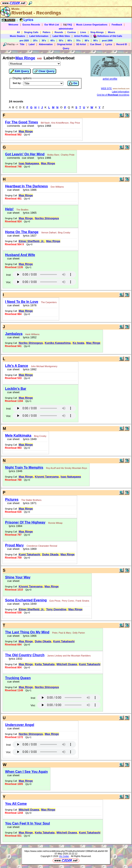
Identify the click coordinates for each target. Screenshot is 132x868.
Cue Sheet (96, 44)
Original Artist (65, 44)
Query (66, 48)
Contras (72, 32)
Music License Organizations (92, 25)
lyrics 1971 (29, 503)
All (18, 32)
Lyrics (109, 44)
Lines (83, 32)
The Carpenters (49, 302)
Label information (121, 92)
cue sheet (28, 126)
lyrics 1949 (29, 439)
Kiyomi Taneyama (47, 477)
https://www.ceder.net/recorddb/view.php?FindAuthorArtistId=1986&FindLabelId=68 (66, 851)
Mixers (112, 32)
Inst (8, 275)
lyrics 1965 (29, 213)
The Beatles (22, 210)
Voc (8, 282)
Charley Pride (68, 155)
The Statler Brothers (31, 500)
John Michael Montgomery (44, 366)
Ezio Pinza (55, 601)
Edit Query (20, 71)
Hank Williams (32, 334)
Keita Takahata (45, 664)
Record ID (122, 44)
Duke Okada (50, 554)
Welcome (13, 25)
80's (87, 40)
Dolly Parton (79, 633)
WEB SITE (106, 88)
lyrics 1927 (29, 236)
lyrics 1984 (15, 526)
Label (32, 44)
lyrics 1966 (44, 158)
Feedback (117, 25)
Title (22, 44)
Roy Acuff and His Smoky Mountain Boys (66, 468)
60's (70, 40)
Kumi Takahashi (29, 554)
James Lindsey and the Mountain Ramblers (69, 656)
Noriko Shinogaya (47, 218)
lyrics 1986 (29, 190)
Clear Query (44, 71)
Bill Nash (45, 123)
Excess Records (31, 25)
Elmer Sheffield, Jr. (31, 241)
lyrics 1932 (15, 659)
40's (52, 40)
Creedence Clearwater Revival (42, 546)
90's (96, 40)
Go (73, 83)
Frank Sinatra (82, 601)
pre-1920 (24, 40)
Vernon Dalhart (49, 233)
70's (78, 40)
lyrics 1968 (44, 126)
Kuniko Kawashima (58, 343)
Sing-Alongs (97, 32)
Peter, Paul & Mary (62, 633)
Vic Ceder (64, 856)
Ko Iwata (79, 343)
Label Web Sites (61, 36)
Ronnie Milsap (55, 523)
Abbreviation (46, 44)
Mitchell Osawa (67, 664)
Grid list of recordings (113, 95)
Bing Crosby (64, 233)
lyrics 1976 (29, 305)
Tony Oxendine (56, 609)
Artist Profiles (82, 36)
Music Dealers (18, 36)
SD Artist (81, 44)
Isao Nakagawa (29, 163)
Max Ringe (25, 58)
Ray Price (75, 123)
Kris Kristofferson (60, 123)
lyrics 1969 (29, 549)
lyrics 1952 (29, 337)
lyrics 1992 (29, 369)
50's (61, 40)
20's (35, 40)
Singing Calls (31, 32)
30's (44, 40)
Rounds (59, 32)
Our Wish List (52, 25)
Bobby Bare (53, 155)
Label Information (39, 36)
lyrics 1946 (15, 471)
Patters (46, 32)
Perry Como (68, 601)
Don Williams (57, 187)
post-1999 (107, 40)
